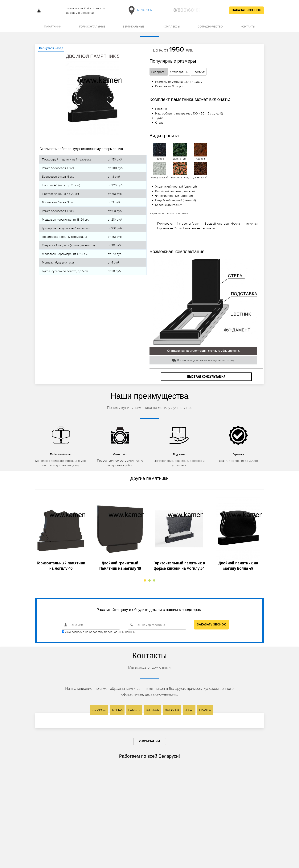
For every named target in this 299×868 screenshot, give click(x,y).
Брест (189, 710)
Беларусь (139, 10)
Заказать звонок (246, 10)
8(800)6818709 (190, 10)
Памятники (53, 26)
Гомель (134, 710)
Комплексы (171, 26)
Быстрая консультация (206, 377)
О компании (150, 741)
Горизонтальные (92, 26)
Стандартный (179, 72)
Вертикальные (134, 26)
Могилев (172, 710)
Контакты (248, 26)
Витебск (152, 710)
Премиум (199, 72)
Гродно (205, 710)
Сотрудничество (210, 26)
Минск (117, 710)
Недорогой (159, 72)
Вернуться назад (51, 48)
